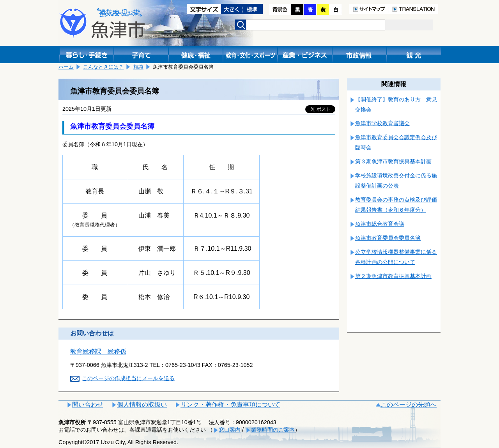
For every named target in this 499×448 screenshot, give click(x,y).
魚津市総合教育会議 (380, 224)
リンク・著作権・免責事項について (230, 405)
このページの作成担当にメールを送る (128, 378)
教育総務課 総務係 (98, 351)
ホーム (66, 67)
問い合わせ (88, 405)
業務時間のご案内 (273, 430)
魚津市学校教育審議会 (382, 123)
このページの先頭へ (409, 405)
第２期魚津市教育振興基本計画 (393, 276)
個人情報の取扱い (142, 405)
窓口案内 (230, 430)
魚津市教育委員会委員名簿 (388, 238)
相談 (138, 67)
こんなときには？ (103, 67)
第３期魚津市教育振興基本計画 (393, 161)
